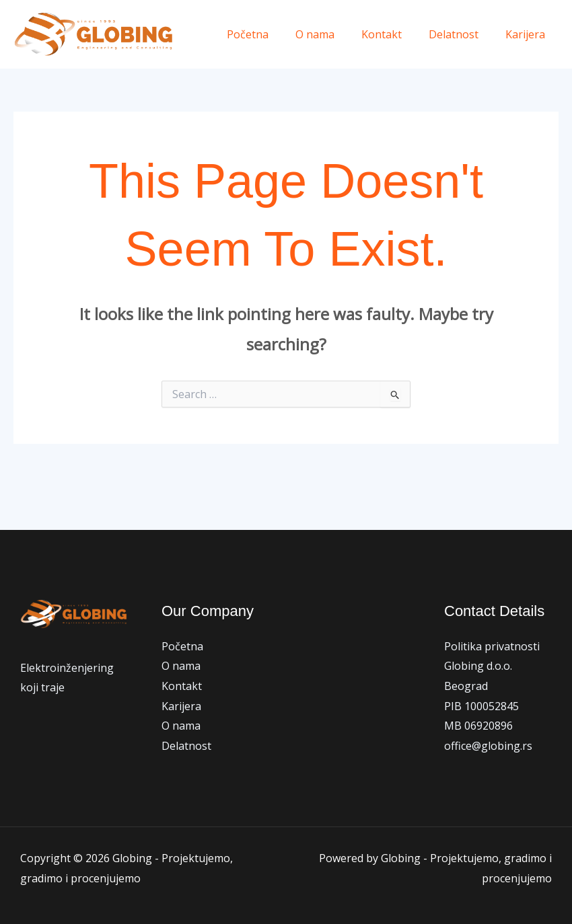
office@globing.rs (488, 746)
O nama (334, 34)
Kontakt (395, 34)
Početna (272, 34)
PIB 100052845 (481, 706)
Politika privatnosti (492, 646)
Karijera (528, 34)
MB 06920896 (478, 726)
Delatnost (462, 34)
